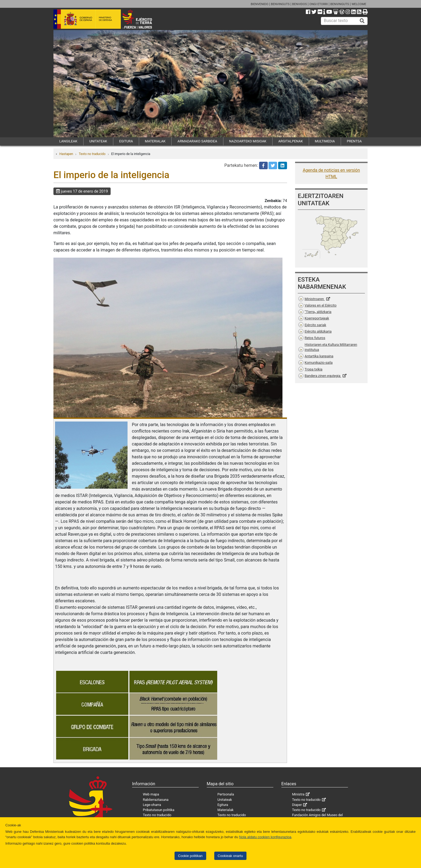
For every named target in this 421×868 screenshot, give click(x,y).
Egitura (223, 805)
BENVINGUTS (280, 4)
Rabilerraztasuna (156, 800)
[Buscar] (362, 21)
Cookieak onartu (230, 856)
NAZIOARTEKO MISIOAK (248, 141)
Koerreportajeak (317, 318)
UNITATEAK (98, 141)
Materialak (226, 810)
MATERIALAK (155, 141)
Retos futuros (315, 338)
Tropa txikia (314, 369)
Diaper (297, 805)
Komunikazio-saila (319, 363)
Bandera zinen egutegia (323, 376)
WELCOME (359, 4)
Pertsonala (226, 794)
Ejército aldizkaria (318, 331)
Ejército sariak (315, 325)
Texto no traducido (92, 154)
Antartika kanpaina (319, 356)
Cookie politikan (190, 856)
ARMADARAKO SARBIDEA (197, 141)
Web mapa (151, 794)
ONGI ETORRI (319, 4)
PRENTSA (354, 141)
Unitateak (225, 800)
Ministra (298, 794)
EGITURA (126, 141)
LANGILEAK (68, 141)
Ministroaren (315, 299)
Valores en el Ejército (321, 305)
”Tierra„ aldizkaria (318, 312)
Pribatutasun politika (159, 810)
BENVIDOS (300, 4)
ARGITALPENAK (291, 141)
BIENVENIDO (260, 4)
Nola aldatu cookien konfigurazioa (265, 837)
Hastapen (66, 154)
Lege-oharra (152, 805)
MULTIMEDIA (325, 141)
